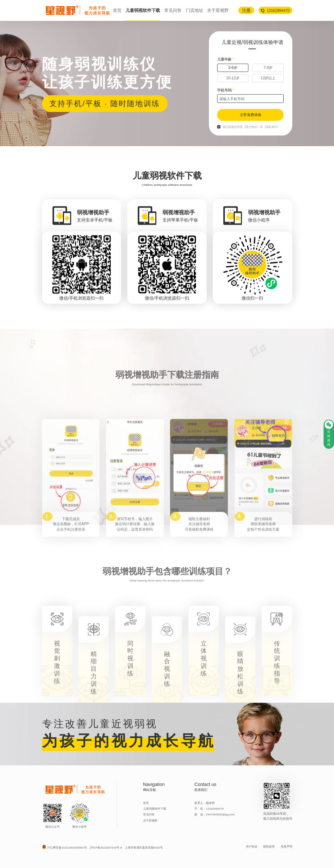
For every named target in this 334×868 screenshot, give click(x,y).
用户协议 (252, 847)
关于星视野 (218, 10)
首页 (117, 10)
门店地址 (195, 10)
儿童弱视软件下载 (143, 10)
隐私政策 (269, 847)
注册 (246, 10)
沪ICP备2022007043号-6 (106, 848)
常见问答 (173, 10)
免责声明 (287, 847)
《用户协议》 (251, 143)
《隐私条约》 (271, 143)
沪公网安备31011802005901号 (67, 848)
